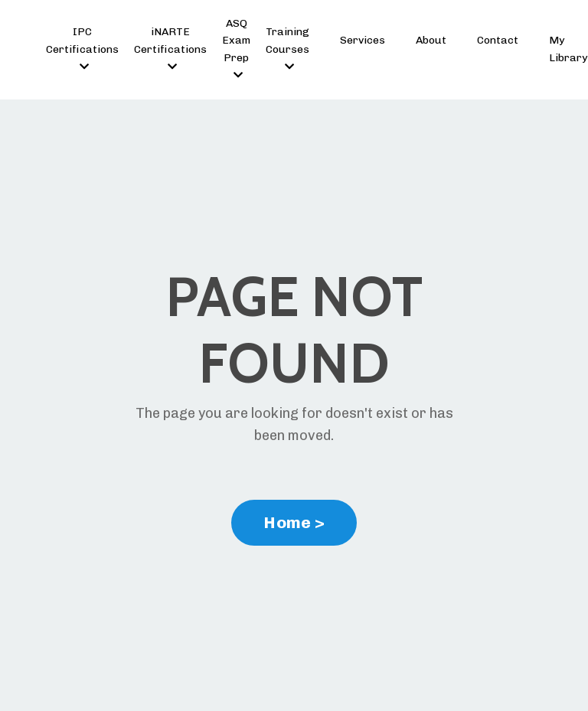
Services (363, 40)
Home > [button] (294, 522)
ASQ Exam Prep (236, 49)
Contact (498, 40)
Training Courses (287, 49)
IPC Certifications (82, 49)
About (431, 40)
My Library (568, 49)
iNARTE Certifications (170, 49)
